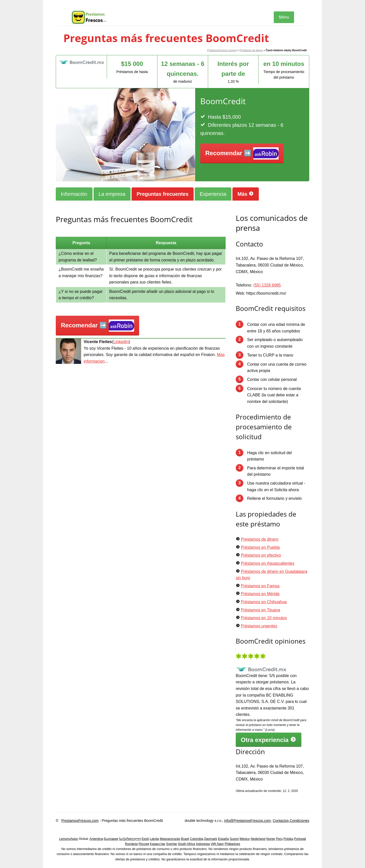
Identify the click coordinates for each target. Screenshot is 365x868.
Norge (271, 839)
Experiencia (213, 194)
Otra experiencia (269, 740)
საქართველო (130, 839)
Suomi (234, 839)
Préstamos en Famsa (260, 586)
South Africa (187, 844)
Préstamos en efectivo (261, 555)
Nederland (258, 839)
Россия (144, 844)
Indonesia (203, 844)
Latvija (154, 839)
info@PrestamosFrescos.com (247, 821)
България (111, 839)
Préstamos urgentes (259, 626)
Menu (284, 17)
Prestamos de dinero (251, 50)
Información (74, 194)
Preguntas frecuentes (163, 194)
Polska (288, 839)
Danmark (211, 839)
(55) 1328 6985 (267, 285)
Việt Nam (217, 844)
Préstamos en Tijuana (260, 610)
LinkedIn (121, 342)
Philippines (232, 844)
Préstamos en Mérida (260, 594)
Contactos (281, 821)
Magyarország (170, 839)
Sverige (172, 844)
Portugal (300, 839)
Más (246, 194)
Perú (279, 839)
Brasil (185, 839)
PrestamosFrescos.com (80, 821)
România (131, 844)
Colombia (197, 839)
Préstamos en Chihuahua (264, 602)
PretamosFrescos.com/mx (222, 50)
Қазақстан (158, 844)
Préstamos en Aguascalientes (268, 563)
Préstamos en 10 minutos (264, 618)
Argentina (96, 839)
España (223, 839)
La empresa (112, 194)
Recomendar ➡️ (242, 154)
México (245, 839)
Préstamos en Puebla (260, 547)
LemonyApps (68, 839)
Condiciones (299, 821)
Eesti (145, 839)
